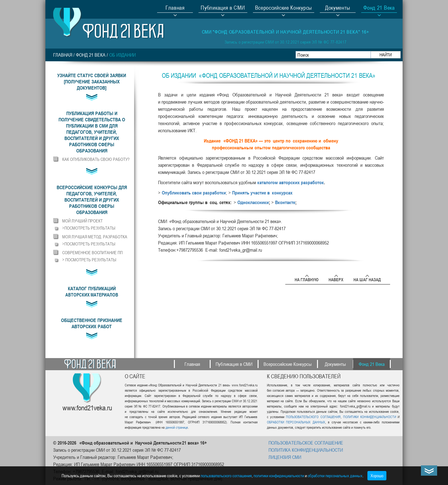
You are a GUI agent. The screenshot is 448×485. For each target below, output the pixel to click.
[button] (92, 132)
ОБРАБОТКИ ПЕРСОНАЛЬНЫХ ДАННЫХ (296, 422)
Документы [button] (338, 8)
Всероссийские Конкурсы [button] (284, 8)
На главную (307, 279)
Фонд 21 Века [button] (379, 8)
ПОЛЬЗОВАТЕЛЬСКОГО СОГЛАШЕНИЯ (313, 417)
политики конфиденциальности (279, 476)
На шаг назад (367, 279)
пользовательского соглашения (226, 476)
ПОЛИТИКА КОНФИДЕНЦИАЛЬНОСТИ (306, 450)
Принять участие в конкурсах (262, 193)
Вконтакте (285, 202)
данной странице (177, 427)
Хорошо (377, 476)
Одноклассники (253, 202)
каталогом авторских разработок (291, 182)
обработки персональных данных (335, 476)
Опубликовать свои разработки (194, 193)
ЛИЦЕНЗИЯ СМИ (285, 457)
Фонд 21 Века (91, 55)
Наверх (336, 279)
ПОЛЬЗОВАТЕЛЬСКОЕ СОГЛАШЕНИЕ (306, 443)
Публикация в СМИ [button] (223, 8)
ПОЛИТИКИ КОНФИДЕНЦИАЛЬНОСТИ (369, 417)
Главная (175, 8)
